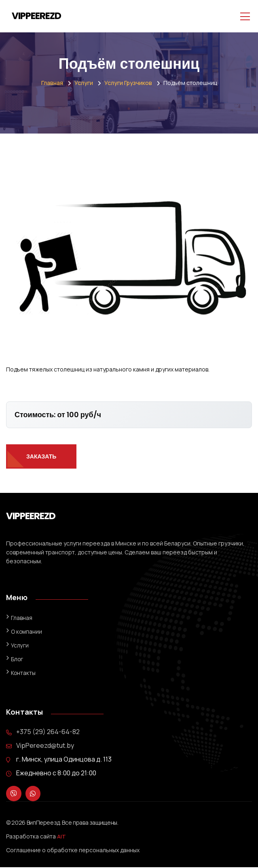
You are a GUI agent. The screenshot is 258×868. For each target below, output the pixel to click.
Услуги (84, 83)
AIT (62, 837)
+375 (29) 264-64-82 (48, 732)
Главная (52, 83)
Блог (17, 659)
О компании (27, 631)
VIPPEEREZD (36, 16)
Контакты (23, 673)
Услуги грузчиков (128, 83)
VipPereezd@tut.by (45, 745)
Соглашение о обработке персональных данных (73, 851)
